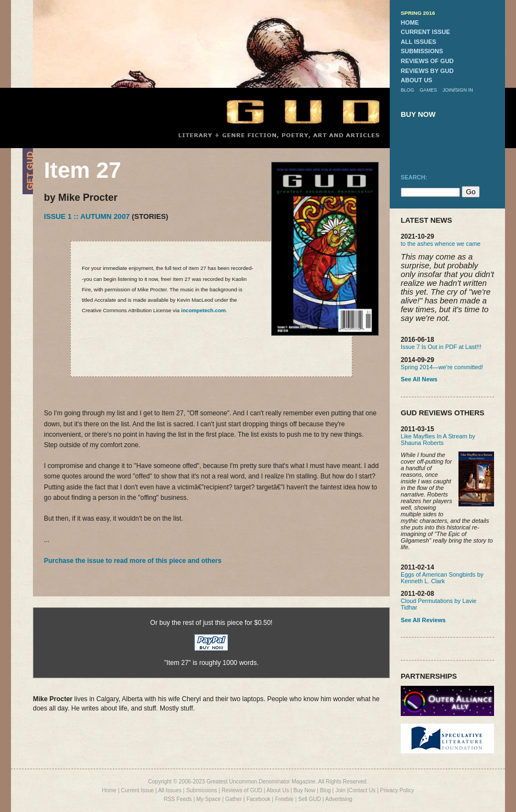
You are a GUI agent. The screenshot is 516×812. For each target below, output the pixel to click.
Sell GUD (310, 799)
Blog (326, 790)
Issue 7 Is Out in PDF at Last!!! (441, 347)
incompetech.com (204, 310)
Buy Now (305, 790)
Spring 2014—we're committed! (442, 367)
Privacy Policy (397, 790)
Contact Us (362, 790)
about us (416, 80)
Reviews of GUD (242, 790)
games (428, 90)
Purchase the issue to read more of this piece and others (133, 561)
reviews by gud (427, 71)
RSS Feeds (178, 799)
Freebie (284, 799)
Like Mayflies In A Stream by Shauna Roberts (438, 439)
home (410, 22)
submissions (422, 51)
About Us (277, 790)
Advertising (338, 799)
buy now (418, 114)
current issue (425, 32)
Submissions (202, 790)
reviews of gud (427, 61)
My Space (209, 799)
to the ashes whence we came (441, 244)
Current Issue (137, 790)
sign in (464, 90)
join (448, 90)
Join (340, 790)
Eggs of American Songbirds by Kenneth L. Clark (442, 578)
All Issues (170, 790)
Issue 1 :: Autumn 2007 (87, 216)
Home (109, 790)
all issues (419, 42)
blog (407, 90)
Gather (234, 799)
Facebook (259, 799)
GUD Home (294, 111)
